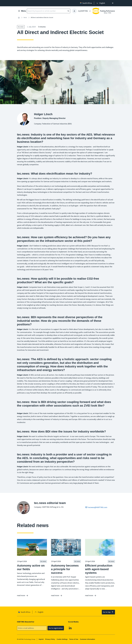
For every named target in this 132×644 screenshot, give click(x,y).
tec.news (21, 27)
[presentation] (101, 3)
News (25, 17)
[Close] (113, 3)
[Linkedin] (70, 628)
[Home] (19, 18)
